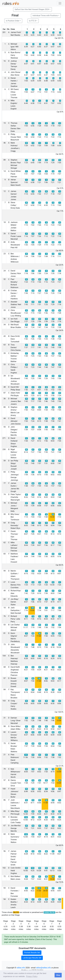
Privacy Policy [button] (32, 976)
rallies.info (21, 968)
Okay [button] (58, 975)
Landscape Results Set (32, 958)
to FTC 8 (32, 21)
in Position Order (13, 21)
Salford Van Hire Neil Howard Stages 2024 (32, 9)
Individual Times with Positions (45, 16)
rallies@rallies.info (43, 968)
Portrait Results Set (32, 953)
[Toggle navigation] (60, 3)
